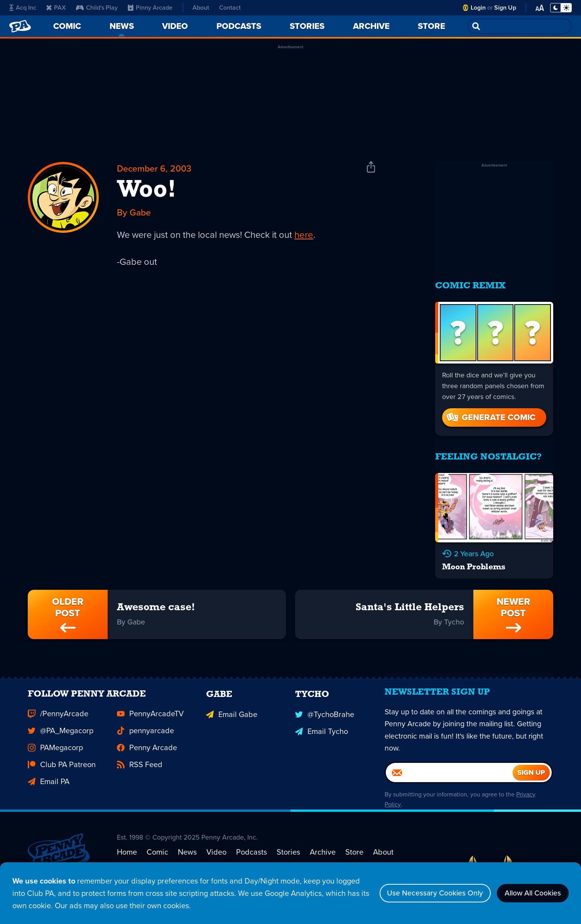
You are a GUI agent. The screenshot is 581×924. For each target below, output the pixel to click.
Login (478, 8)
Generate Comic (490, 415)
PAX (56, 8)
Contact (230, 8)
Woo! (147, 191)
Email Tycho (322, 741)
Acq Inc (23, 8)
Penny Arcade (147, 757)
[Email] (449, 785)
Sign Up (505, 8)
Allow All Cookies (531, 893)
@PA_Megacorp (61, 741)
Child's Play (97, 8)
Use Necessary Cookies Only (429, 893)
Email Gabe (232, 724)
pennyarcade (145, 741)
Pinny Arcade (150, 8)
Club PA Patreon (62, 774)
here (307, 236)
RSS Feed (140, 774)
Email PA (49, 791)
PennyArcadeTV (150, 724)
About (201, 8)
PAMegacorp (55, 757)
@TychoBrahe (325, 724)
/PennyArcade (58, 724)
